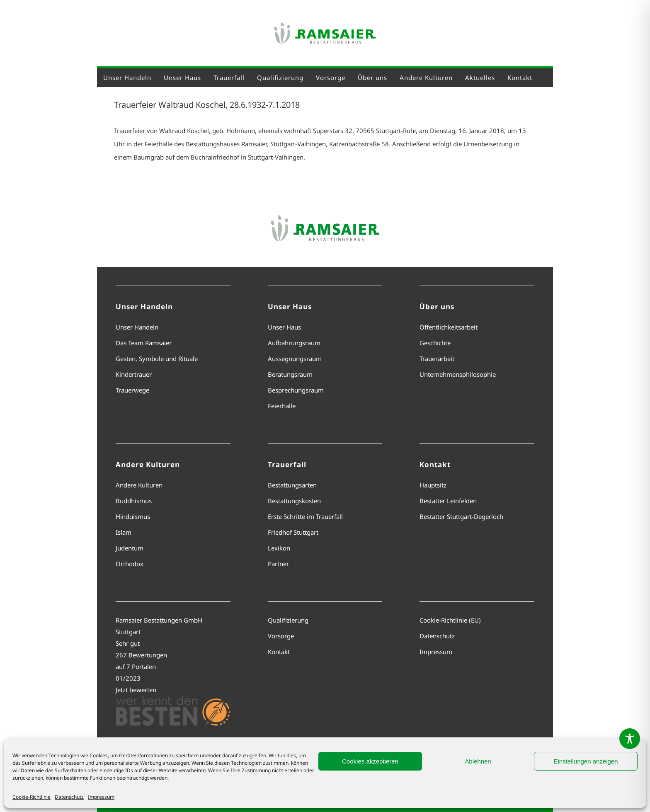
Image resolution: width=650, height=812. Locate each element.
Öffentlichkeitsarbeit (449, 327)
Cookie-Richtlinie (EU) (450, 620)
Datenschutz (69, 797)
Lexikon (279, 548)
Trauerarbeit (437, 359)
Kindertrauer (134, 374)
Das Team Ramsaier (144, 343)
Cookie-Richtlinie (32, 797)
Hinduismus (133, 516)
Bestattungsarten (292, 485)
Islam (124, 532)
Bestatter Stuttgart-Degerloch (461, 516)
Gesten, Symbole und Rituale (157, 359)
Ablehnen (478, 761)
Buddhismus (134, 501)
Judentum (130, 548)
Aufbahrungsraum (294, 343)
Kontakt (279, 652)
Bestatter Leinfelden (448, 501)
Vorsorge (281, 636)
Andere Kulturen (139, 485)
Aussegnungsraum (295, 359)
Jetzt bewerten (136, 690)
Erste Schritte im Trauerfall (305, 516)
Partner (278, 564)
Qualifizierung (288, 620)
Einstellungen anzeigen (586, 761)
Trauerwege (132, 390)
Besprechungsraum (296, 390)
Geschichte (435, 343)
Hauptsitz (433, 485)
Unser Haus (284, 327)
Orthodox (130, 564)
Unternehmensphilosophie (458, 374)
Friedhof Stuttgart (293, 532)
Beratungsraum (290, 374)
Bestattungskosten (294, 501)
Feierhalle (282, 406)
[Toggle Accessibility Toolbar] (630, 739)
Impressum (101, 797)
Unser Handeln (137, 327)
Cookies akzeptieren (370, 761)
